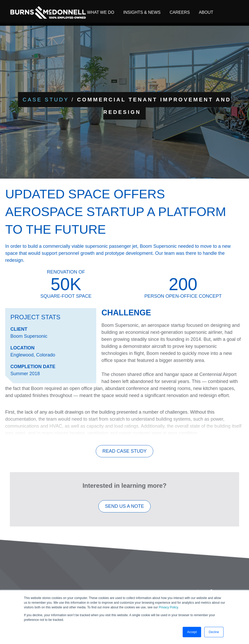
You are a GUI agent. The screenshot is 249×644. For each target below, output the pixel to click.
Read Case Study (124, 454)
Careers (180, 12)
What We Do (101, 12)
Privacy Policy (168, 607)
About (206, 12)
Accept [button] (192, 632)
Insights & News (142, 12)
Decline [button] (214, 632)
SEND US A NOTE (124, 509)
